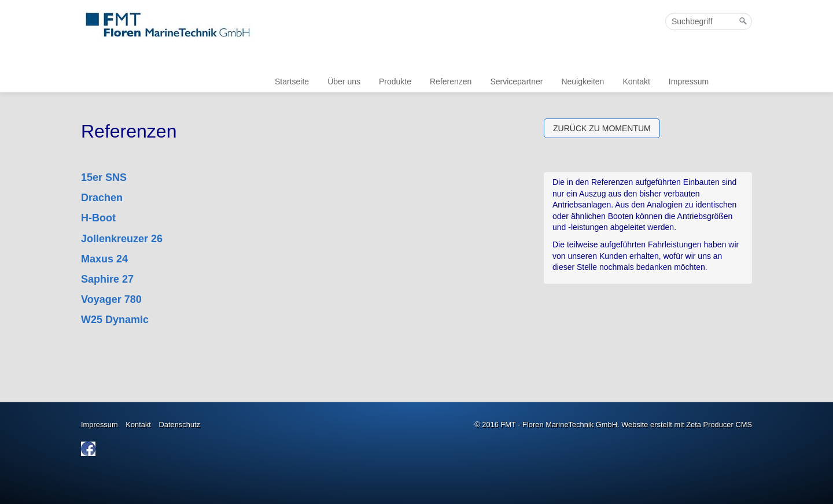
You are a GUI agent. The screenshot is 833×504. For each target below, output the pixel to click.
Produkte (395, 81)
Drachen (102, 198)
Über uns (344, 81)
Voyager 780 (111, 299)
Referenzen (451, 81)
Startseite (292, 81)
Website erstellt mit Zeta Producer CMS (687, 425)
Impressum (689, 81)
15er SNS (104, 177)
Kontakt (636, 81)
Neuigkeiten (583, 81)
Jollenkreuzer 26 (122, 239)
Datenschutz (180, 425)
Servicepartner (516, 81)
